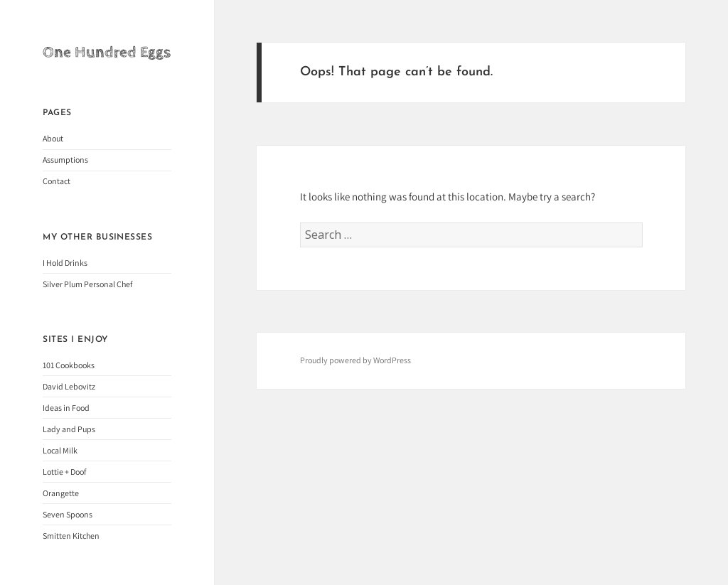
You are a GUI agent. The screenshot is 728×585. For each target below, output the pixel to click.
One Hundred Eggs (107, 53)
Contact (57, 181)
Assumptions (65, 160)
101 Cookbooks (69, 365)
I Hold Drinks (65, 263)
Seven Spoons (68, 514)
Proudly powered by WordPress (355, 360)
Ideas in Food (66, 408)
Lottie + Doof (64, 472)
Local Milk (60, 450)
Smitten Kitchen (71, 536)
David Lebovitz (69, 386)
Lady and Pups (69, 429)
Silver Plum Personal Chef (87, 284)
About (53, 138)
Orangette (61, 493)
